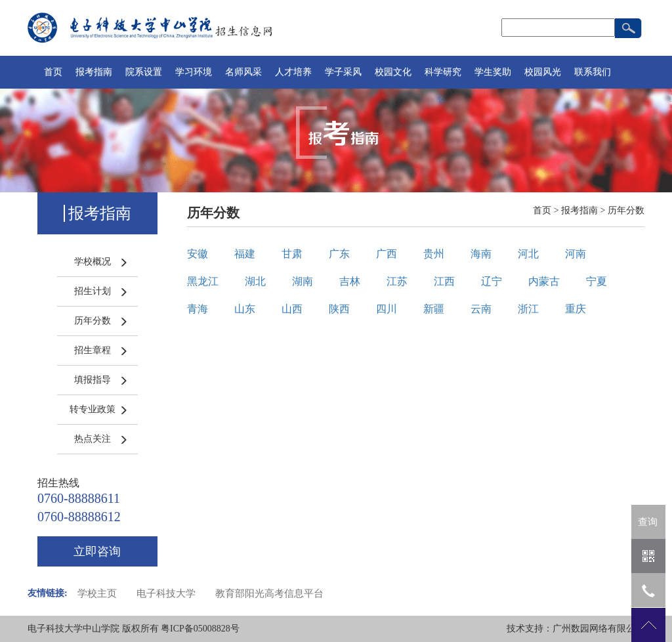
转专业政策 (93, 409)
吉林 (350, 281)
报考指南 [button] (94, 72)
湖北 (255, 281)
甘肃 (292, 254)
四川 (387, 309)
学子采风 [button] (343, 72)
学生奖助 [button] (493, 72)
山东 (245, 309)
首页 (53, 72)
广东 (339, 254)
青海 (198, 309)
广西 (387, 254)
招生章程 (93, 350)
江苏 (397, 281)
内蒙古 (544, 281)
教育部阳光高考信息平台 (269, 593)
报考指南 (579, 210)
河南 (576, 254)
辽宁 (492, 281)
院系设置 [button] (144, 72)
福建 (245, 254)
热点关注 (93, 439)
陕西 (339, 309)
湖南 (303, 281)
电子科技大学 (166, 593)
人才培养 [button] (293, 72)
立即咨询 (97, 551)
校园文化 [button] (393, 72)
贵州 (434, 254)
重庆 (576, 309)
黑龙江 (203, 281)
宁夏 (597, 281)
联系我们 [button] (593, 72)
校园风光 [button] (543, 72)
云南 (481, 309)
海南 (481, 254)
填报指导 (93, 380)
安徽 (198, 254)
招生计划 (93, 291)
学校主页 (97, 593)
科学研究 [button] (443, 72)
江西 (444, 281)
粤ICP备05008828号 (200, 629)
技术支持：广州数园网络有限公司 (576, 629)
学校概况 (93, 262)
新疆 (434, 309)
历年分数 (93, 321)
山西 (292, 309)
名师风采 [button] (243, 72)
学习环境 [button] (194, 72)
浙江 (528, 309)
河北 (528, 254)
